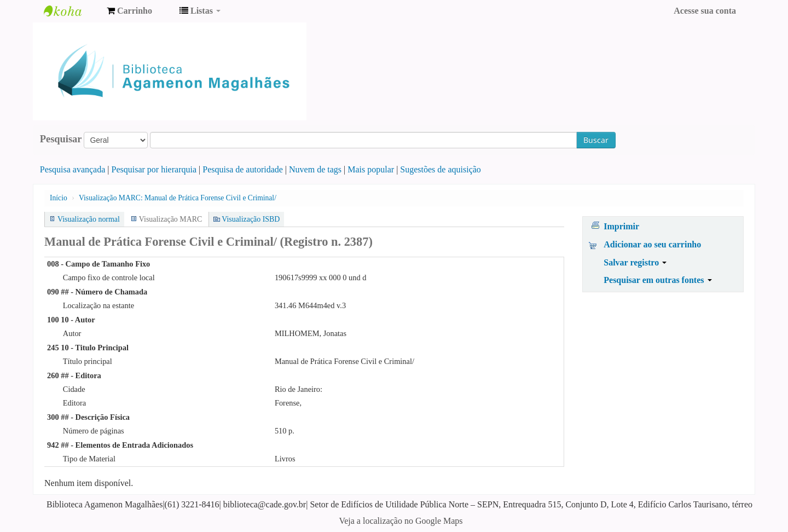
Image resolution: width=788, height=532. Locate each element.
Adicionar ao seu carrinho (652, 244)
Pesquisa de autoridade (243, 169)
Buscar (596, 140)
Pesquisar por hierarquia (154, 169)
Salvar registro (635, 262)
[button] (129, 11)
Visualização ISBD (251, 219)
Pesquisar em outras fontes (657, 280)
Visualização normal (89, 219)
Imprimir (621, 226)
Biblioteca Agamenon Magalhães (71, 11)
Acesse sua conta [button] (705, 11)
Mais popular (371, 169)
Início (59, 198)
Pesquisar (61, 139)
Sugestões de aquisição (441, 169)
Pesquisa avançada (73, 169)
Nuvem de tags (315, 169)
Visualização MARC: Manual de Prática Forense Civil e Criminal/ (178, 198)
